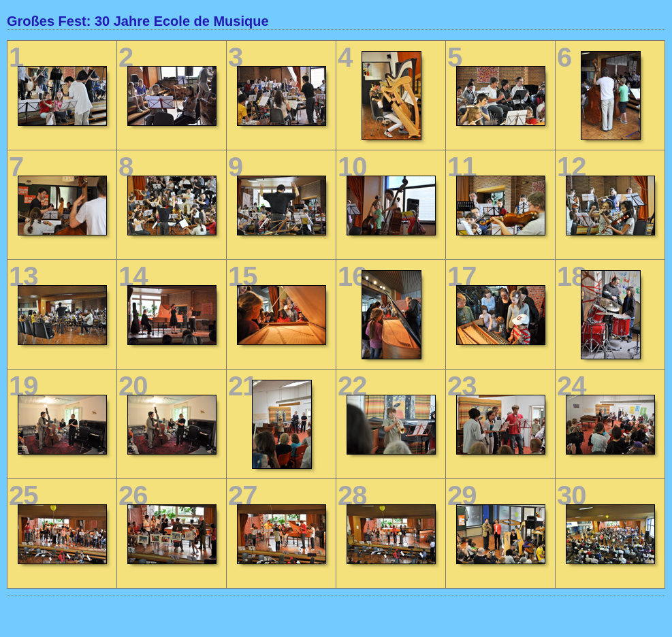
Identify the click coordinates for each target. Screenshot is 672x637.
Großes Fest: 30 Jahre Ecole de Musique (138, 21)
